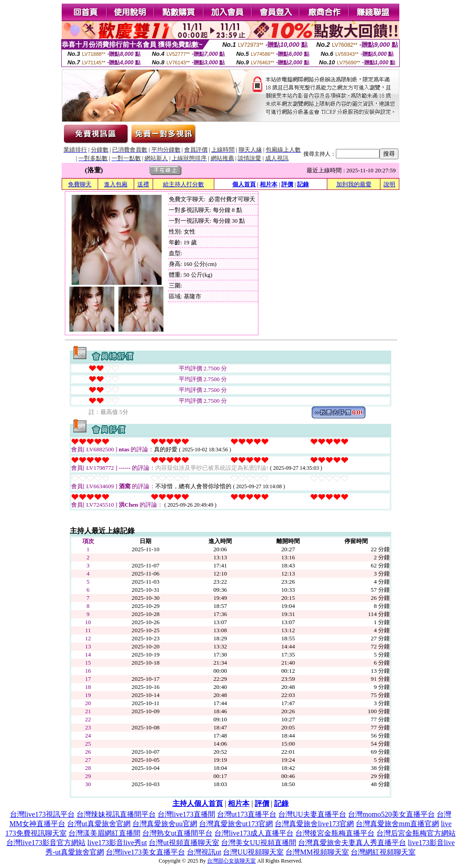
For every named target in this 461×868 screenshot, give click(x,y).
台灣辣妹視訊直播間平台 (116, 814)
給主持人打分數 (183, 184)
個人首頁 (244, 184)
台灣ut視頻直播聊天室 (184, 843)
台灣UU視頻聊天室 (253, 852)
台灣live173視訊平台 (42, 814)
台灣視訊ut (204, 852)
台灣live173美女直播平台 (145, 852)
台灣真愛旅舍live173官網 (314, 824)
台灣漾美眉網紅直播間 (104, 833)
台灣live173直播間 (186, 814)
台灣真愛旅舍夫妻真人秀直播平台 (352, 843)
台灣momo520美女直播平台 (391, 814)
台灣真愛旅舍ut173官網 (236, 824)
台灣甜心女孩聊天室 (231, 861)
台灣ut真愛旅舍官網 (99, 824)
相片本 (269, 184)
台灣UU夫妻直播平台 (312, 814)
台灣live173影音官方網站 (46, 843)
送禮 (143, 184)
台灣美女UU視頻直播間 (259, 843)
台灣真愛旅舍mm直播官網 (397, 824)
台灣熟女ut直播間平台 (177, 833)
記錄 (303, 184)
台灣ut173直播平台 (247, 814)
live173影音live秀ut (117, 843)
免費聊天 (80, 184)
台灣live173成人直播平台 (254, 833)
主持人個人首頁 (198, 803)
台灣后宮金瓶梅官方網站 (416, 833)
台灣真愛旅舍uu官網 (165, 824)
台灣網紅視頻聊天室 (383, 852)
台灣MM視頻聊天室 (317, 852)
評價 (287, 184)
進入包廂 (116, 184)
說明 (389, 184)
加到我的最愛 (354, 184)
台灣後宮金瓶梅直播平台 (335, 833)
